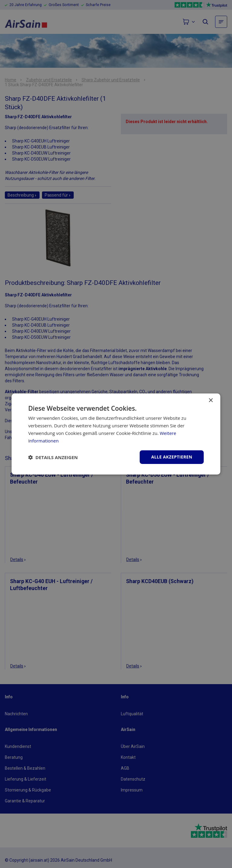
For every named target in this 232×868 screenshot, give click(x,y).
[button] (53, 457)
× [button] (211, 401)
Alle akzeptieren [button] (172, 457)
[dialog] (116, 434)
